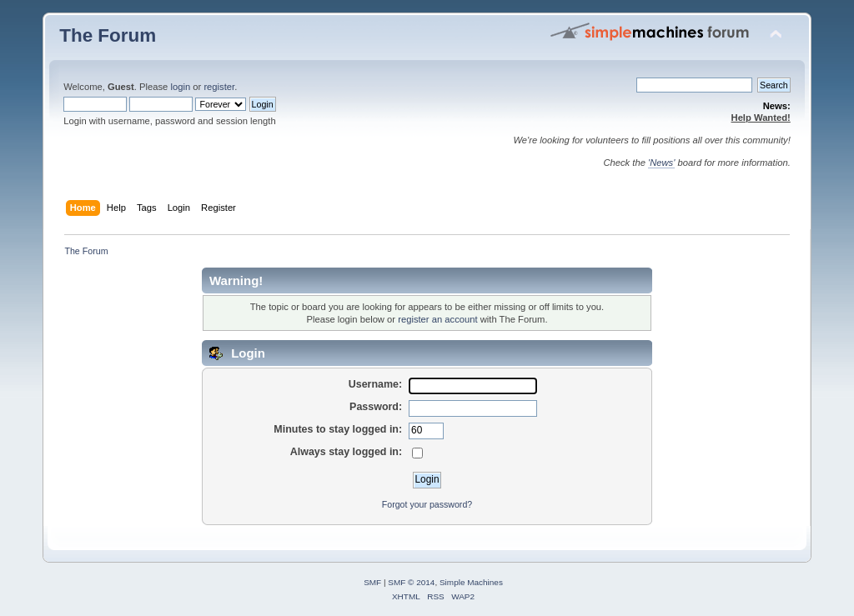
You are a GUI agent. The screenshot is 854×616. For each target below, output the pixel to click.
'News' (661, 163)
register (219, 87)
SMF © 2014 (411, 582)
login (180, 87)
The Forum (108, 35)
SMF (372, 582)
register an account (437, 319)
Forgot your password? (427, 504)
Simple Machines (471, 582)
